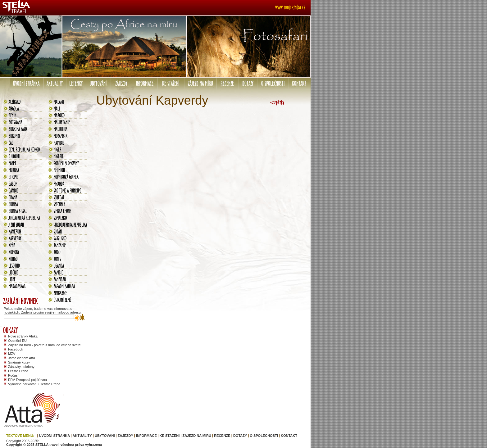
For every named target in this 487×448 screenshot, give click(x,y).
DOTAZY (240, 436)
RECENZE (222, 436)
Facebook (16, 349)
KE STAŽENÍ (170, 436)
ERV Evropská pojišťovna (27, 380)
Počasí (13, 375)
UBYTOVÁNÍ (105, 436)
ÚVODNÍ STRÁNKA (55, 436)
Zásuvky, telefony (21, 367)
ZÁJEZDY (125, 436)
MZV (12, 354)
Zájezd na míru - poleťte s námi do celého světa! (45, 345)
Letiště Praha (18, 371)
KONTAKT (289, 436)
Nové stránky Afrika (23, 336)
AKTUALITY (82, 436)
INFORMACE (146, 436)
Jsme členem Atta (22, 358)
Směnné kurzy (19, 362)
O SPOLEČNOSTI (264, 436)
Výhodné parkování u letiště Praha (34, 384)
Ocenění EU (17, 341)
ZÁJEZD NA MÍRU (197, 436)
